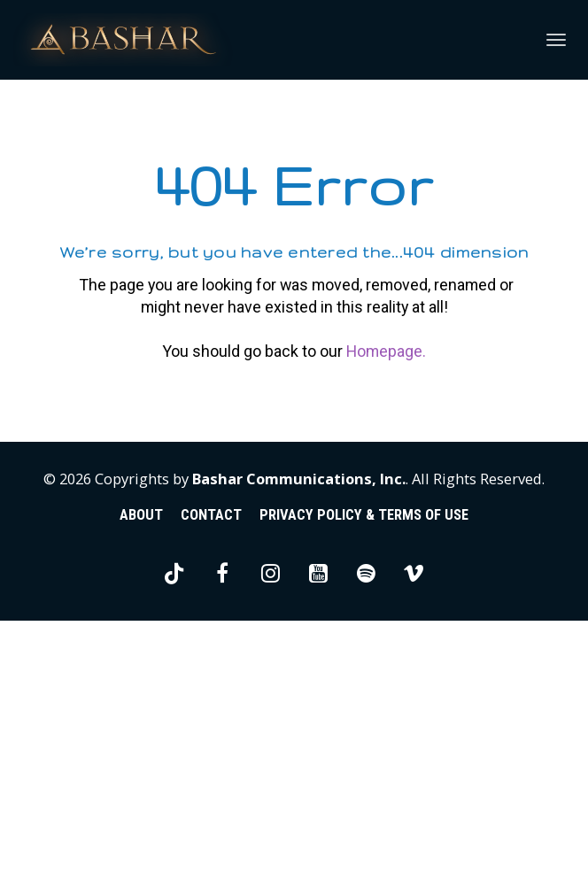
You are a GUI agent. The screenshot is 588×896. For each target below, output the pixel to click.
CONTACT (211, 791)
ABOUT (141, 791)
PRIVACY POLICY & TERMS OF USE (364, 791)
